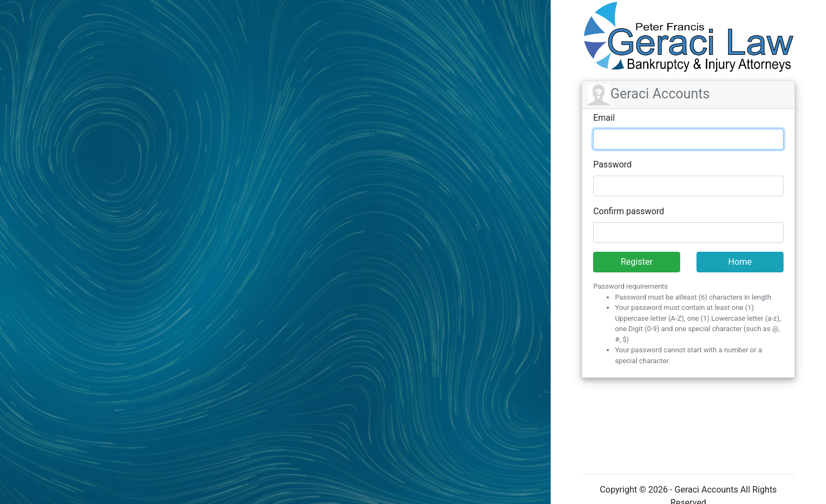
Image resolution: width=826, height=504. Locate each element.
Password (612, 164)
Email (604, 118)
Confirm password (628, 211)
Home (740, 262)
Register (637, 262)
